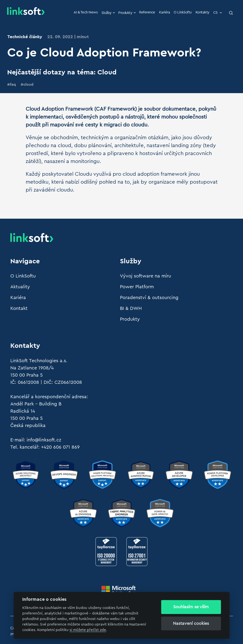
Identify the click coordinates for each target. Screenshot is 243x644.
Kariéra (165, 12)
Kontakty (202, 12)
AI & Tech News (86, 12)
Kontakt (19, 308)
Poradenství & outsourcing (149, 298)
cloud (28, 84)
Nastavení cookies (191, 623)
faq (13, 84)
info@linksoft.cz (44, 440)
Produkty (127, 13)
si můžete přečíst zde (88, 630)
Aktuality (20, 287)
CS (218, 13)
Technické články (25, 37)
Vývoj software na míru (145, 276)
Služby (109, 13)
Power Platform (137, 287)
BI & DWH (131, 308)
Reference (147, 12)
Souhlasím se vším (191, 607)
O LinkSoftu (183, 12)
